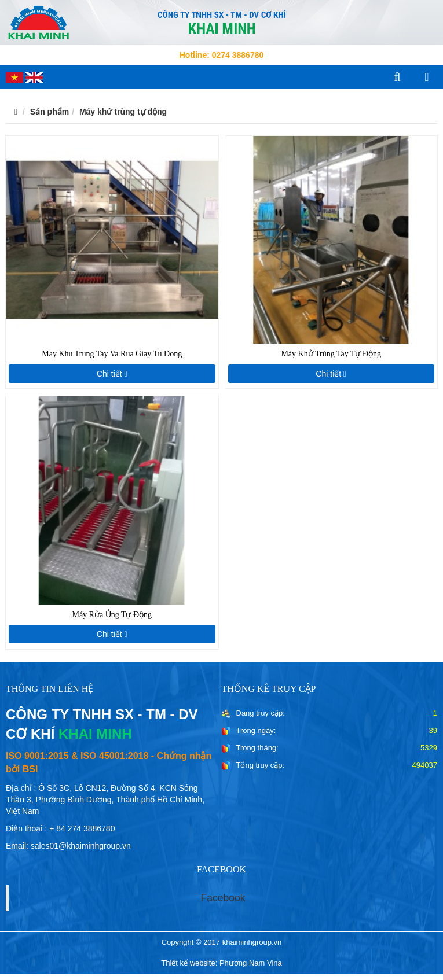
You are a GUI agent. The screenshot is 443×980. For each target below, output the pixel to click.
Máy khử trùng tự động (123, 112)
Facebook (223, 898)
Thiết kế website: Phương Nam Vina (222, 963)
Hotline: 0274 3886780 (222, 55)
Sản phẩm (50, 112)
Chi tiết (112, 374)
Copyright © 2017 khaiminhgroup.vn (222, 942)
